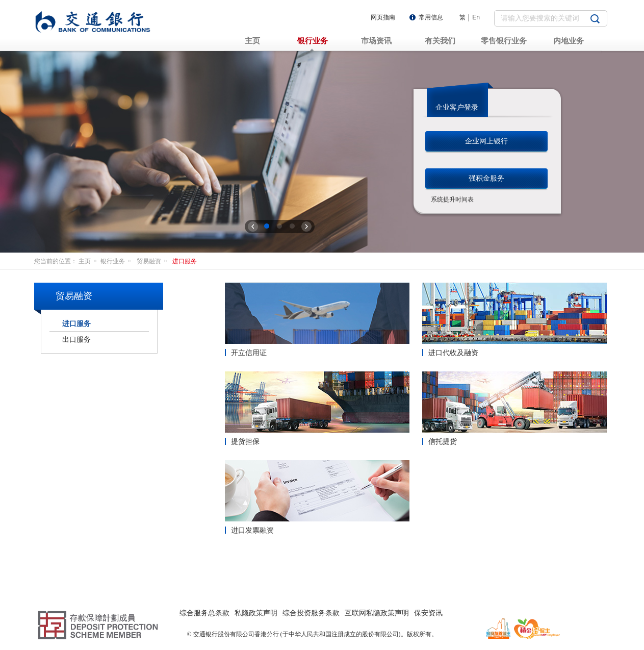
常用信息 (431, 17)
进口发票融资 (252, 530)
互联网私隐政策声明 (377, 613)
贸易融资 (154, 261)
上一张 (253, 227)
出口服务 (76, 339)
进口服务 (185, 261)
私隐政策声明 (256, 613)
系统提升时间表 (452, 199)
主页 (89, 261)
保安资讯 (428, 613)
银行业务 (118, 261)
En (476, 17)
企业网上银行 (486, 141)
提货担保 (245, 441)
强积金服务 (486, 178)
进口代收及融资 (453, 353)
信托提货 (443, 441)
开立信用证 (249, 353)
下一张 (306, 227)
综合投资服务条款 (311, 613)
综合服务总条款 (204, 613)
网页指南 (383, 17)
